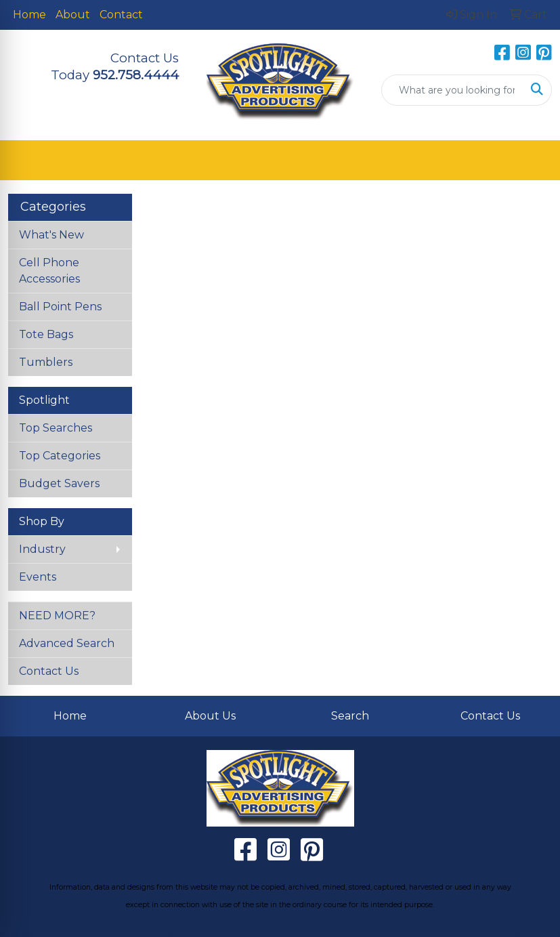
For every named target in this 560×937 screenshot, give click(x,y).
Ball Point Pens (60, 307)
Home (29, 15)
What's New (51, 235)
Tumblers (46, 362)
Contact (121, 15)
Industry (42, 549)
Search (350, 716)
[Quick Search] (452, 90)
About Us (210, 716)
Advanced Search (67, 643)
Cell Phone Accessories (49, 271)
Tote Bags (46, 334)
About (73, 15)
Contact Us (49, 671)
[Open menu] (533, 161)
